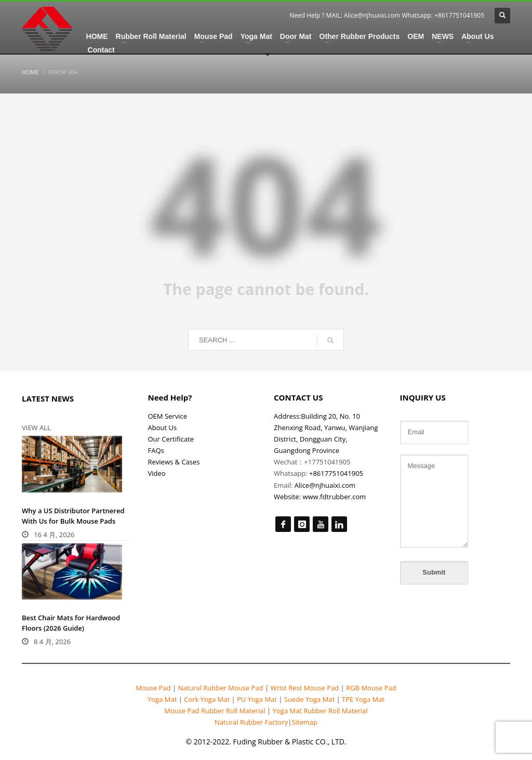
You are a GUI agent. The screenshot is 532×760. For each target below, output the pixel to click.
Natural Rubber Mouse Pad (221, 688)
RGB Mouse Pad (370, 688)
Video (157, 473)
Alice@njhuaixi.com (372, 15)
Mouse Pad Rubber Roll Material (216, 711)
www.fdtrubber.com (334, 497)
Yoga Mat (163, 699)
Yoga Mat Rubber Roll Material (320, 711)
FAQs (156, 450)
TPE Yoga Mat (362, 699)
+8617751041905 (336, 473)
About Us (163, 428)
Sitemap (304, 722)
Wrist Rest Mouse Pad (304, 688)
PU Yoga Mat (257, 699)
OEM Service (168, 416)
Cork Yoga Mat (207, 699)
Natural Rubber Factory (251, 722)
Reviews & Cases (174, 462)
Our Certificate (171, 439)
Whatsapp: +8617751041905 (443, 15)
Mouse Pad (153, 688)
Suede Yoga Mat (309, 699)
